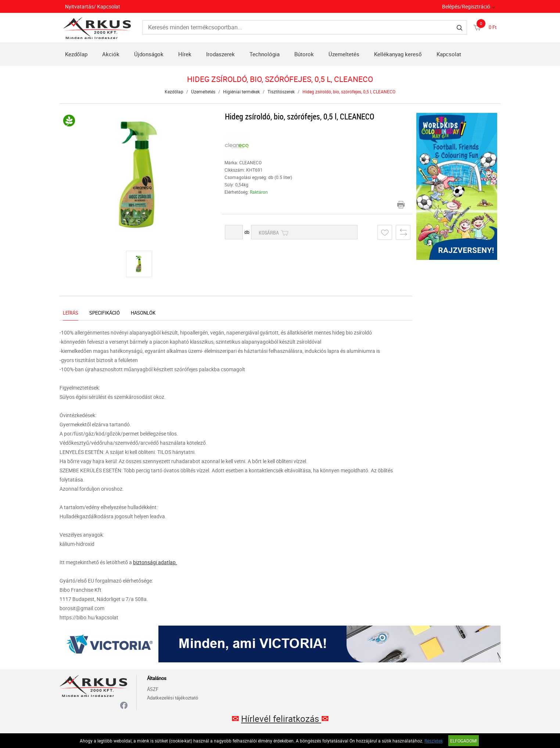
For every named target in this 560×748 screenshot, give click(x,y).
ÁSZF (153, 689)
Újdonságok (149, 54)
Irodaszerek (220, 54)
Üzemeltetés (344, 54)
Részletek (434, 741)
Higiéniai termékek (241, 92)
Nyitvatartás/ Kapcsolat (93, 6)
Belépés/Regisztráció (466, 6)
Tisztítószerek (281, 92)
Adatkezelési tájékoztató (173, 698)
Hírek (185, 54)
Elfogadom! (464, 741)
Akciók (111, 54)
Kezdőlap (76, 54)
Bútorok (304, 54)
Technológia (265, 54)
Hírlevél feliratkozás (281, 719)
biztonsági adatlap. (155, 562)
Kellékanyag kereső (398, 54)
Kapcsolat (449, 54)
